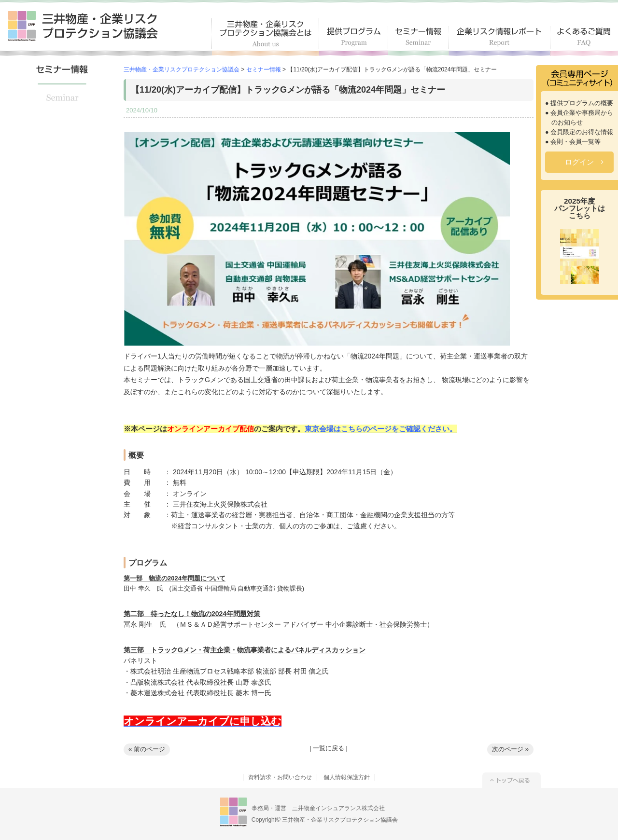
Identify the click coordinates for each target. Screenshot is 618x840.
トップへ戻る (512, 780)
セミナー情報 (419, 41)
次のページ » (510, 749)
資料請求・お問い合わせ (280, 777)
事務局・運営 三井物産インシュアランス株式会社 (318, 808)
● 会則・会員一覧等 (573, 142)
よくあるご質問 (584, 41)
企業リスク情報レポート (500, 41)
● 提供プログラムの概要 (579, 103)
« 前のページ (147, 749)
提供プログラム (354, 41)
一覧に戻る (329, 748)
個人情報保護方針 (347, 777)
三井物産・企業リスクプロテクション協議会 (83, 26)
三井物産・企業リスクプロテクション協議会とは (265, 37)
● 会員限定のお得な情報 (579, 132)
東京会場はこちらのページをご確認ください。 (381, 429)
